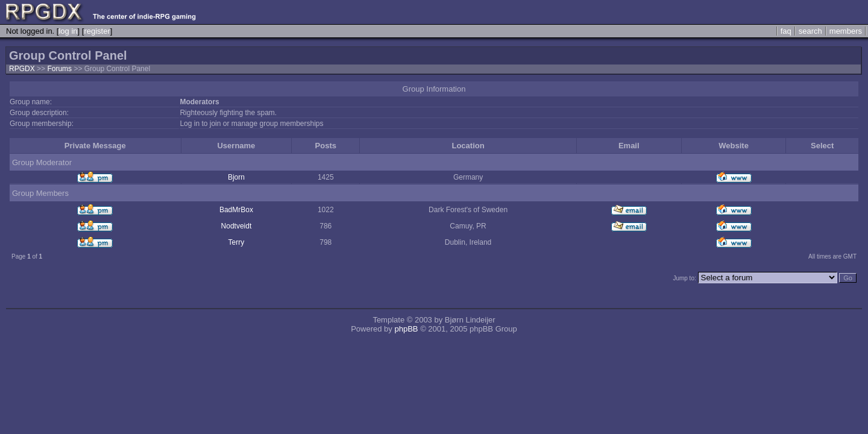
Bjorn (236, 177)
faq (786, 31)
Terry (237, 242)
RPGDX (22, 69)
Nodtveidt (237, 226)
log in (68, 31)
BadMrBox (236, 210)
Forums (59, 69)
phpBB (406, 329)
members (846, 31)
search (810, 31)
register (97, 31)
